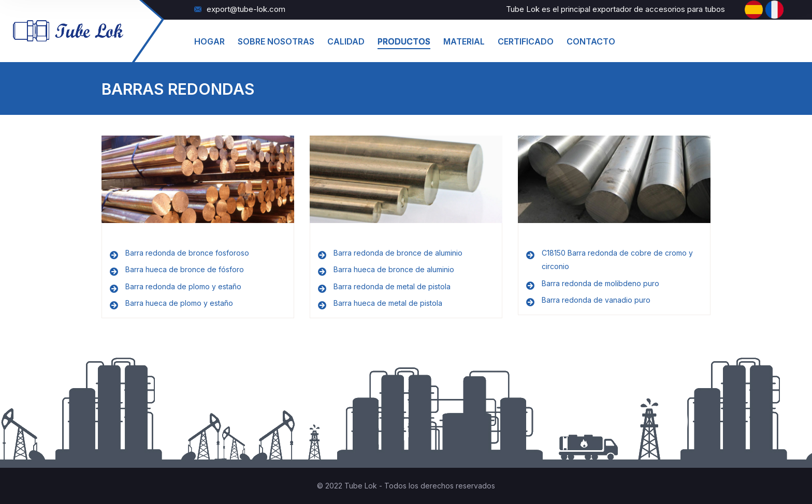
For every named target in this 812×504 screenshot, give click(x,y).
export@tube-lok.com (240, 9)
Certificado (526, 41)
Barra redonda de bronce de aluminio (398, 253)
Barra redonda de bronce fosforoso (187, 253)
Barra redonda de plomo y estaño (183, 286)
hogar (209, 41)
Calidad (346, 41)
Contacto (591, 41)
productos (404, 41)
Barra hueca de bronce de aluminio (394, 269)
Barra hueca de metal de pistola (388, 303)
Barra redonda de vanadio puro (596, 300)
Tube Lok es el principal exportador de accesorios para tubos (615, 9)
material (464, 41)
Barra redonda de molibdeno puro (600, 283)
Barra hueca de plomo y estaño (179, 303)
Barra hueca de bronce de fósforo (185, 269)
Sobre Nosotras (276, 41)
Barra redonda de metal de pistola (392, 286)
